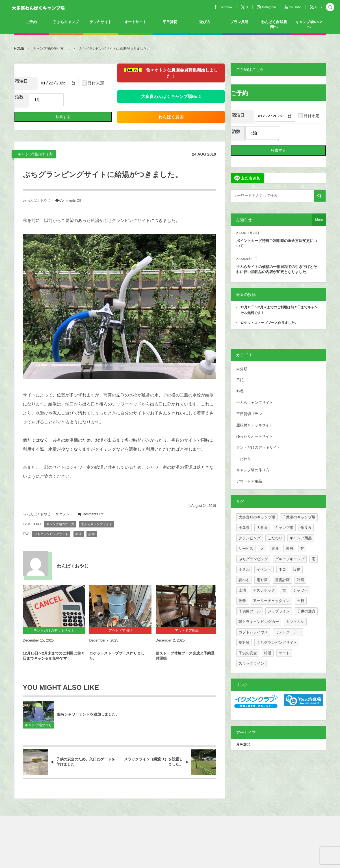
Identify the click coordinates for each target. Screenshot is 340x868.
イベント (264, 570)
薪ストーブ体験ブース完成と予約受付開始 (185, 666)
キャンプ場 (284, 528)
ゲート (284, 654)
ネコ (282, 570)
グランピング (250, 539)
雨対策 (262, 580)
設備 (92, 544)
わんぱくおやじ (39, 211)
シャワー (300, 591)
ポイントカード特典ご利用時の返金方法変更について (277, 244)
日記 (240, 381)
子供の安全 (248, 654)
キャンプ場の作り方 (35, 165)
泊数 (19, 108)
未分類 (242, 369)
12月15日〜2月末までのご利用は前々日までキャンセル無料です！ (54, 666)
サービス (246, 549)
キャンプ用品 (301, 539)
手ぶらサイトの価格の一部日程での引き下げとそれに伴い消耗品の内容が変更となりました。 (277, 270)
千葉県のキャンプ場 (299, 518)
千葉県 (244, 528)
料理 (240, 392)
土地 (242, 591)
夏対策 (244, 643)
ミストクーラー (288, 633)
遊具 (275, 549)
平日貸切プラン (249, 414)
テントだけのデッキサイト (258, 448)
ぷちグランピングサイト (51, 544)
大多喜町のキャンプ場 (257, 518)
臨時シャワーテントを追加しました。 (88, 725)
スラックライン (251, 664)
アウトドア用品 (249, 482)
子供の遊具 (306, 612)
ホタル (244, 570)
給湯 (79, 544)
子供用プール (250, 612)
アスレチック (264, 591)
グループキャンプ (290, 560)
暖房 (289, 549)
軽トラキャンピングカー (259, 622)
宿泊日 (21, 81)
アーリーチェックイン (271, 601)
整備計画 (282, 580)
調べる (244, 580)
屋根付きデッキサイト (255, 426)
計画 (300, 580)
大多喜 (262, 528)
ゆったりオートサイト (255, 437)
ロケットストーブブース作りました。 (117, 666)
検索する (48, 127)
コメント (66, 525)
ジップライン (279, 612)
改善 (242, 601)
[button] (330, 7)
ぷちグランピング (253, 560)
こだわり (244, 460)
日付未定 (49, 95)
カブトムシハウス (253, 633)
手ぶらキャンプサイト (97, 535)
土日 (301, 601)
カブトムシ (295, 622)
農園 (156, 111)
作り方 (306, 528)
